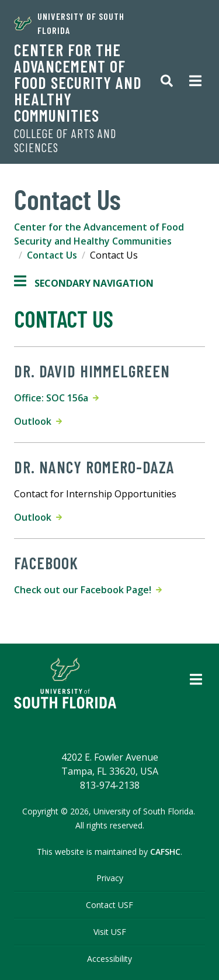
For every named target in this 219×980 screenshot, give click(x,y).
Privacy (110, 878)
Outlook (38, 421)
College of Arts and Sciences (65, 140)
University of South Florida (69, 23)
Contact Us (52, 255)
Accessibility (109, 959)
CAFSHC (165, 852)
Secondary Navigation (84, 283)
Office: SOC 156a (56, 398)
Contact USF (109, 905)
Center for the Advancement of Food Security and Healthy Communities (78, 82)
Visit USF (110, 932)
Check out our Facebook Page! (88, 590)
